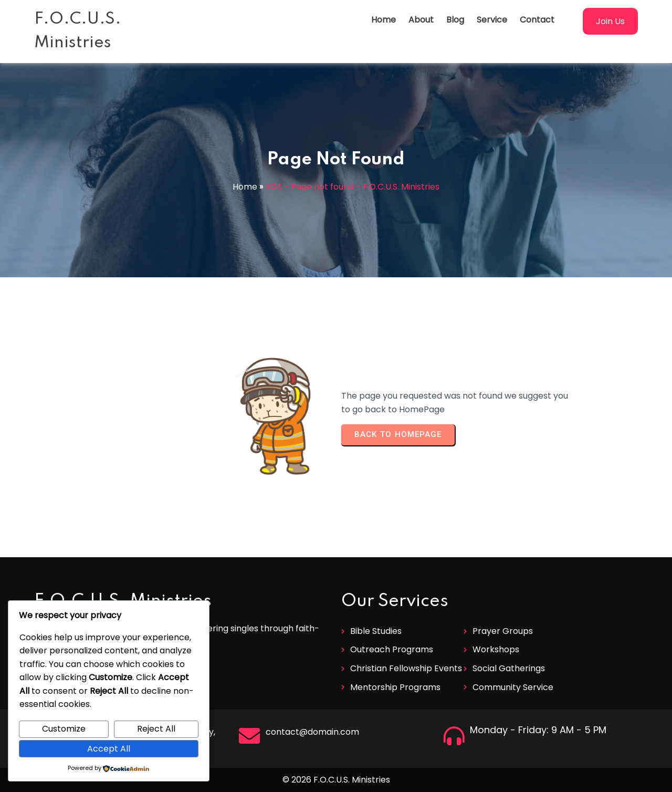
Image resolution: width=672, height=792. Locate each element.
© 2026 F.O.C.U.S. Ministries (336, 780)
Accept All (109, 749)
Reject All (156, 729)
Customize (64, 729)
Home (245, 187)
